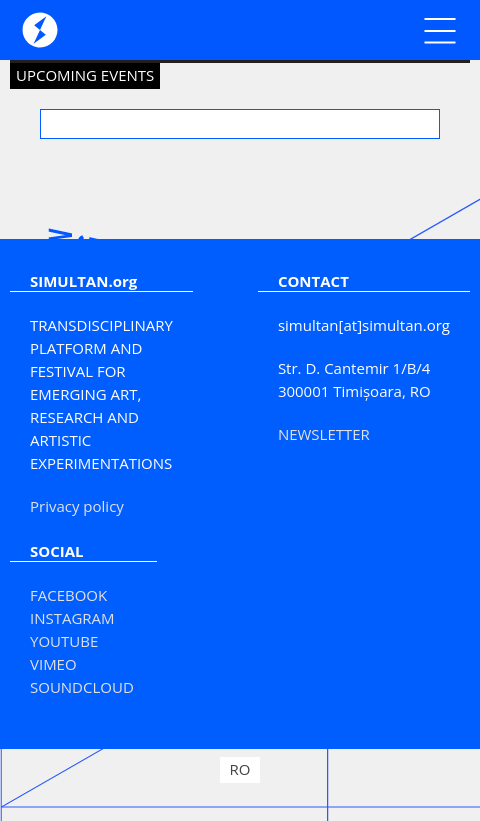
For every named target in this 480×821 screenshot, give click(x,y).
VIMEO (53, 664)
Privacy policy (77, 506)
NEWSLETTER (324, 434)
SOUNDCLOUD (82, 687)
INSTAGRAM (72, 618)
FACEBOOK (68, 595)
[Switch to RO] (240, 770)
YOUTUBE (64, 641)
